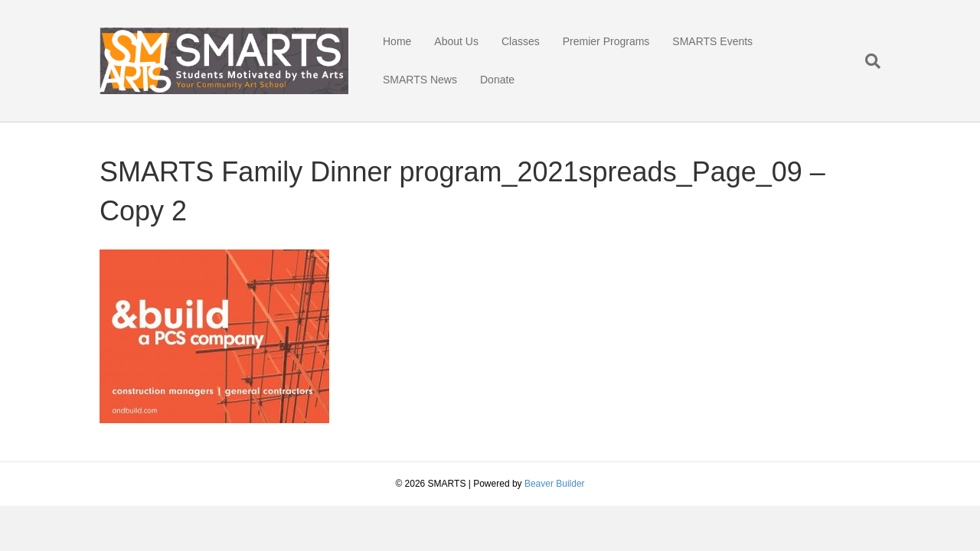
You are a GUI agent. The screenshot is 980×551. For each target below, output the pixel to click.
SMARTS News (420, 80)
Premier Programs (606, 41)
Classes (521, 41)
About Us (456, 41)
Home (397, 41)
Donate (497, 80)
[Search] (867, 61)
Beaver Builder (555, 484)
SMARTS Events (712, 41)
